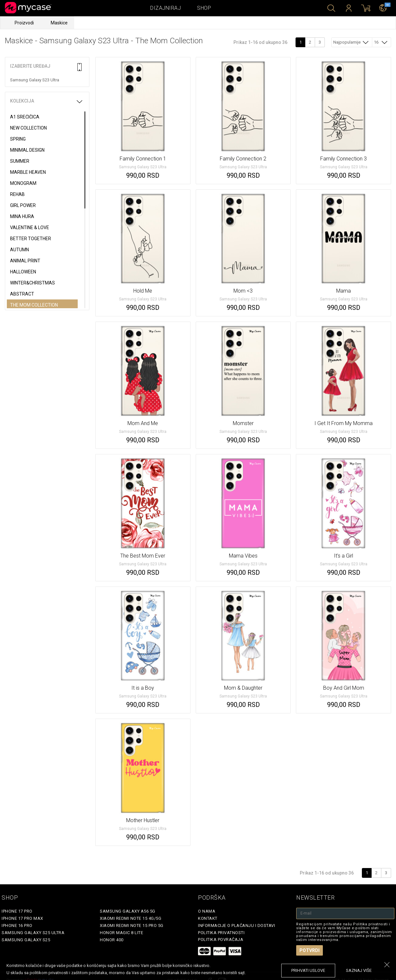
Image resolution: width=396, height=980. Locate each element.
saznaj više (359, 970)
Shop (204, 8)
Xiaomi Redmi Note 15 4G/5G (131, 918)
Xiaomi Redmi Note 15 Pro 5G (132, 925)
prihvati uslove (308, 970)
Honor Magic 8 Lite (121, 933)
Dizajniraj (165, 8)
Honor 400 (112, 940)
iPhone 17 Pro (17, 911)
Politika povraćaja (221, 939)
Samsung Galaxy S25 (26, 940)
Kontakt (208, 918)
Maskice (59, 23)
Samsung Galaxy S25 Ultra (33, 933)
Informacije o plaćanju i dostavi (237, 925)
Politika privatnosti (221, 933)
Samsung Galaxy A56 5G (128, 911)
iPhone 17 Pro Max (22, 918)
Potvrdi (310, 950)
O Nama (207, 911)
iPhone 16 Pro (17, 925)
